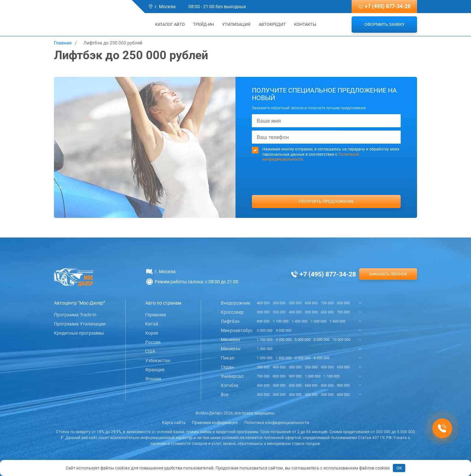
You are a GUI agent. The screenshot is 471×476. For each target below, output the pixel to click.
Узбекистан (158, 361)
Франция (155, 370)
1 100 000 (281, 321)
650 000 (311, 303)
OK (399, 468)
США (150, 351)
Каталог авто (168, 24)
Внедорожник (236, 303)
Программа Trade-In (75, 315)
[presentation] (326, 191)
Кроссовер (232, 312)
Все (225, 395)
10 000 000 (341, 340)
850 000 (343, 303)
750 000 (327, 303)
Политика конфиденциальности (277, 423)
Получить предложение (326, 201)
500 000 (279, 303)
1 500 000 (319, 321)
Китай (152, 324)
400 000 (263, 303)
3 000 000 (265, 331)
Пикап (228, 358)
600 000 (327, 367)
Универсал (232, 376)
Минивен (230, 340)
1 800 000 (284, 358)
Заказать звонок (388, 274)
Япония (153, 379)
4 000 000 (284, 331)
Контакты (305, 24)
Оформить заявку (384, 24)
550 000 (295, 303)
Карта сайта (174, 423)
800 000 (263, 321)
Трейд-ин (203, 24)
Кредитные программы (79, 333)
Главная (63, 43)
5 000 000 (303, 340)
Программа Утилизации (80, 324)
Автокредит (272, 24)
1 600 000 (338, 321)
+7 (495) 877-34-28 (388, 6)
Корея (152, 333)
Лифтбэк (230, 321)
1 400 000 (300, 321)
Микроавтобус (237, 330)
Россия (153, 342)
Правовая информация (215, 423)
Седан (227, 367)
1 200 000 (265, 358)
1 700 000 (265, 340)
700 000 (343, 312)
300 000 (263, 312)
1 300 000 (265, 349)
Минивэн (231, 349)
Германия (156, 315)
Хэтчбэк (230, 385)
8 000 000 (322, 340)
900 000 (295, 376)
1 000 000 (313, 376)
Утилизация (236, 24)
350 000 (279, 312)
